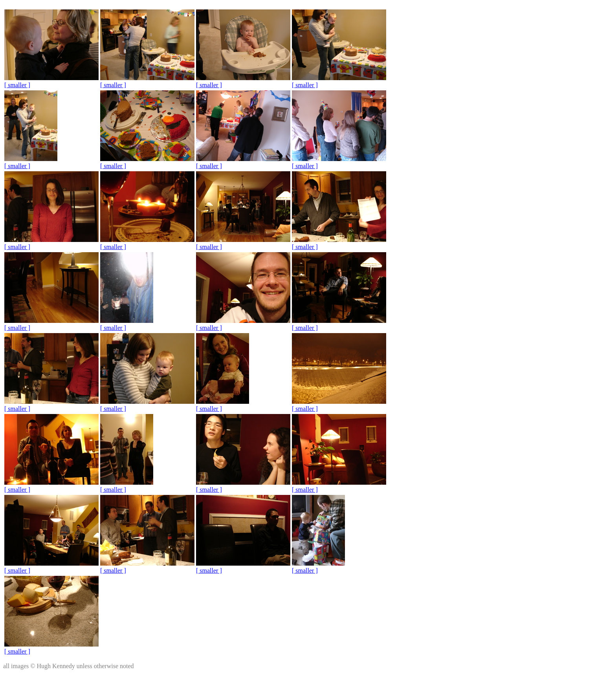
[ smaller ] (17, 85)
